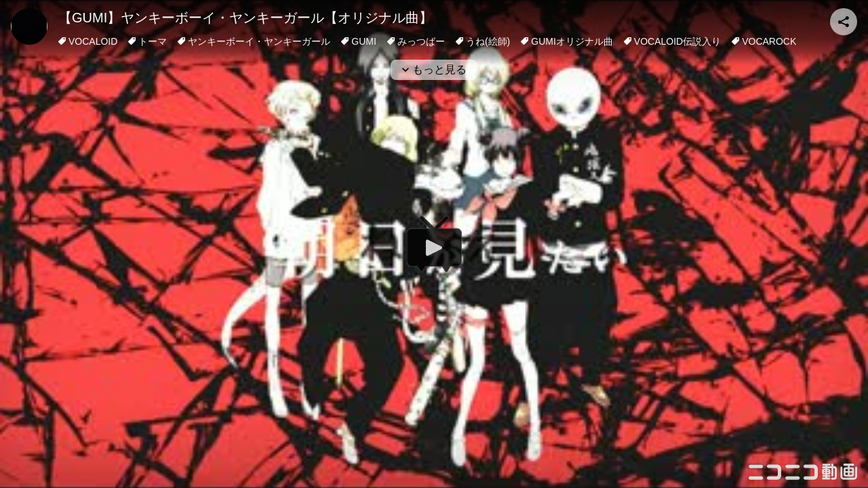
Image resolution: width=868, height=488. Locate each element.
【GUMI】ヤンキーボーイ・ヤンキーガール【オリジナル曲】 (245, 18)
